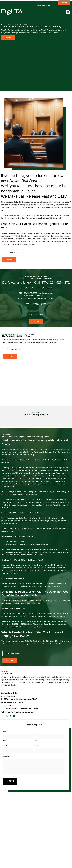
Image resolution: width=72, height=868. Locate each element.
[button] (68, 12)
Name (5, 732)
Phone (37, 745)
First (4, 740)
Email (5, 745)
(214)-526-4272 (43, 6)
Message (6, 756)
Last (36, 740)
